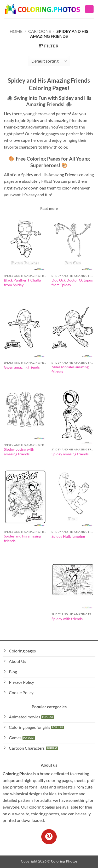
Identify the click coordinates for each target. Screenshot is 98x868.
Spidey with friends (67, 619)
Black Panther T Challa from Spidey (22, 283)
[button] (89, 9)
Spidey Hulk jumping (68, 536)
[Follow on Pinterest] (49, 837)
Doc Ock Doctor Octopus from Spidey (72, 283)
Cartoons (39, 31)
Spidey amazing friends (70, 454)
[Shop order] (49, 61)
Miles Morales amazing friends (70, 369)
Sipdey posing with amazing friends (19, 452)
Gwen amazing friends (22, 367)
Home (16, 31)
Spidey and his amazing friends (22, 539)
